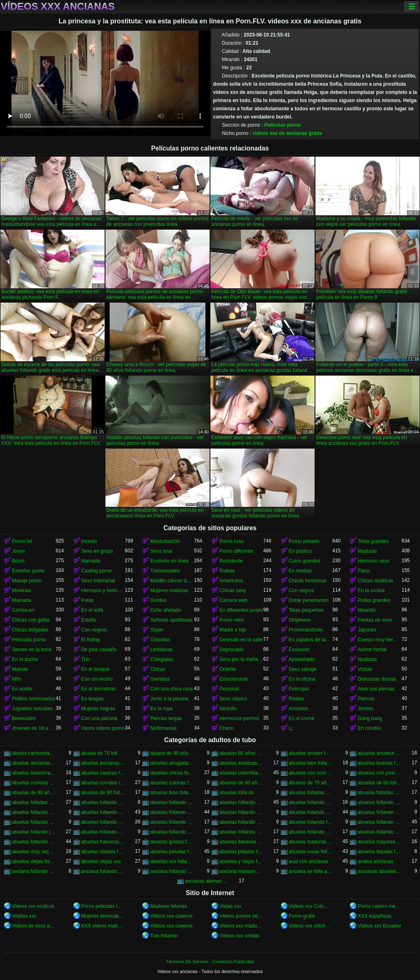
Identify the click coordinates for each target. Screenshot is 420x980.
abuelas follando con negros (311, 812)
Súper (157, 630)
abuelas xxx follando (172, 861)
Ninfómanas (163, 728)
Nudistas (367, 659)
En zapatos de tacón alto (311, 640)
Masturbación (165, 541)
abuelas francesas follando (103, 842)
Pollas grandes (374, 600)
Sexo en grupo (97, 551)
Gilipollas (160, 640)
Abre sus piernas (376, 689)
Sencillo (228, 709)
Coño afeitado (165, 610)
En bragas (92, 699)
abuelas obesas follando (103, 852)
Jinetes (365, 709)
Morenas (22, 590)
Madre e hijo (233, 630)
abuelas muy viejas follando (34, 852)
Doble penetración (309, 600)
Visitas (365, 669)
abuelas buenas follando (380, 763)
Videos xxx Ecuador (379, 926)
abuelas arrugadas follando (172, 763)
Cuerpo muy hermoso (380, 640)
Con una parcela (99, 718)
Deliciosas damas (377, 679)
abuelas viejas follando (34, 861)
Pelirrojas (299, 689)
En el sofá (92, 610)
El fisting (90, 640)
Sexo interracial (98, 581)
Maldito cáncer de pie (172, 581)
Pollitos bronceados (33, 699)
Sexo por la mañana (241, 659)
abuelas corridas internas (103, 783)
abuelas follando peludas (103, 832)
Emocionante (234, 679)
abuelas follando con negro (241, 812)
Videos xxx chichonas (311, 926)
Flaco (364, 571)
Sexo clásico (233, 699)
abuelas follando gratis (380, 822)
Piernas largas (166, 718)
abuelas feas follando (172, 793)
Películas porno (282, 125)
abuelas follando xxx (34, 842)
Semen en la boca (32, 650)
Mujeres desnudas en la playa (103, 916)
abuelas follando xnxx (380, 832)
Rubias (227, 571)
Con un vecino (97, 679)
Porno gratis (302, 916)
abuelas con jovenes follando (380, 773)
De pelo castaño (99, 650)
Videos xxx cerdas (239, 936)
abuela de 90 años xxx (172, 753)
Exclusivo (299, 650)
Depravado (232, 650)
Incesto (89, 541)
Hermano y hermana (103, 590)
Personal (229, 689)
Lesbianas (161, 650)
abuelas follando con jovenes (172, 812)
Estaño (89, 620)
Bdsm (18, 561)
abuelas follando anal (241, 802)
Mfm (17, 679)
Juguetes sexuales (32, 709)
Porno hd (22, 541)
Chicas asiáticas (375, 581)
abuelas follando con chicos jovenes (34, 812)
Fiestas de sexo (375, 620)
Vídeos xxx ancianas (58, 7)
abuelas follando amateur (172, 802)
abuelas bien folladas (311, 763)
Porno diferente (236, 551)
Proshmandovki (306, 630)
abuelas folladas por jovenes (380, 793)
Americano (231, 581)
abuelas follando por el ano (172, 832)
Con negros (301, 590)
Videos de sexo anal (34, 926)
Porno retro (232, 620)
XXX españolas (374, 916)
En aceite (22, 689)
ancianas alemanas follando (207, 881)
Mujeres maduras (169, 590)
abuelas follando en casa (34, 822)
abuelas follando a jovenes (103, 802)
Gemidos (160, 679)
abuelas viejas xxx (101, 861)
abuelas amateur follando (380, 753)
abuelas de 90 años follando (34, 793)
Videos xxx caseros (171, 916)
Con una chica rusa (171, 689)
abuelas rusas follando (311, 852)
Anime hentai (372, 650)
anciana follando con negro (103, 871)
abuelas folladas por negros (34, 802)
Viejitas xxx (24, 916)
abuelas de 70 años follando (311, 783)
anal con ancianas (309, 861)
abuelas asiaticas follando (241, 763)
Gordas (158, 600)
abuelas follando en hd (172, 822)
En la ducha (25, 659)
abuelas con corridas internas (311, 773)
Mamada (91, 561)
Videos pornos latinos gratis (241, 916)
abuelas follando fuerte (311, 822)
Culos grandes (305, 561)
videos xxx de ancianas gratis (287, 133)
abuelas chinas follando (172, 773)
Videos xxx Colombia (311, 906)
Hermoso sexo (373, 561)
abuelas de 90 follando (103, 793)
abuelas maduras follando (311, 842)
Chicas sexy (233, 590)
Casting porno (97, 571)
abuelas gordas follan (172, 842)
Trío (86, 659)
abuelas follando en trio (241, 822)
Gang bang (370, 718)
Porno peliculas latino (103, 906)
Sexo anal (161, 551)
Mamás (20, 669)
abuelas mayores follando (380, 842)
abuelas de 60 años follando (241, 783)
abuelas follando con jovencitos (103, 812)
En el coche (302, 718)
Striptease (300, 620)
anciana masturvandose (241, 871)
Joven (18, 551)
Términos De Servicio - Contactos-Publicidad (210, 962)
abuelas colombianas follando (241, 773)
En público (300, 551)
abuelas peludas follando (172, 852)
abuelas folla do (237, 793)
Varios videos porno (103, 728)
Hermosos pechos (239, 718)
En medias (300, 571)
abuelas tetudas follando (380, 852)
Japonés (367, 630)
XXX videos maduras (103, 926)
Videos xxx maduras (241, 926)
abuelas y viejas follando (241, 861)
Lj (291, 728)
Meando (366, 610)
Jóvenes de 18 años (34, 728)
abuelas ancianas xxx (103, 763)
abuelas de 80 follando (380, 783)
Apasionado (302, 659)
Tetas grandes (373, 541)
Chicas (158, 669)
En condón (369, 728)
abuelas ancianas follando (34, 763)
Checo (227, 728)
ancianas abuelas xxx (380, 871)
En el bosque (96, 669)
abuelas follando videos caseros (241, 832)
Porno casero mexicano (380, 906)
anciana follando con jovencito (34, 871)
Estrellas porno (28, 571)
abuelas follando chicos (380, 802)
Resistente (231, 561)
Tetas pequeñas (306, 610)
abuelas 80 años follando (241, 753)
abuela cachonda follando (34, 753)
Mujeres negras (98, 709)
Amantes (298, 709)
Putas (88, 600)
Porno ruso (232, 541)
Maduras (367, 551)
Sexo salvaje (303, 669)
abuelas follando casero (311, 802)
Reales (296, 699)
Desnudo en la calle (241, 640)
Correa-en (23, 610)
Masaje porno (27, 581)
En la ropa (161, 709)
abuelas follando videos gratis (311, 832)
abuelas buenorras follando (34, 773)
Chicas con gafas (31, 620)
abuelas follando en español (103, 822)
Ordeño (228, 669)
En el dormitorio (98, 689)
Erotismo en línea (169, 561)
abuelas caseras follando (103, 773)
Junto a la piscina (169, 699)
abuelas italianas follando (241, 842)
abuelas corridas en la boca (34, 783)
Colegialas (162, 659)
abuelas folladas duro (311, 793)
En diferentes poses (241, 610)
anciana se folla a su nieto (311, 871)
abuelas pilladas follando (241, 852)
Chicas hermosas (308, 581)
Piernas (366, 699)
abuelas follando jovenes (34, 832)
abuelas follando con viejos (380, 812)
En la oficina (302, 679)
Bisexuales (24, 718)
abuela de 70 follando (103, 753)
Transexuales (165, 571)
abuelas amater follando (311, 753)
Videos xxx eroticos (33, 906)
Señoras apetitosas (171, 620)
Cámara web (233, 600)
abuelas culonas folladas (172, 783)
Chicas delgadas (30, 630)
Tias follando (164, 936)
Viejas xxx (231, 906)
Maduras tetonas (168, 906)
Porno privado (304, 541)
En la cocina (371, 590)
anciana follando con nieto (172, 871)
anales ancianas (375, 861)
